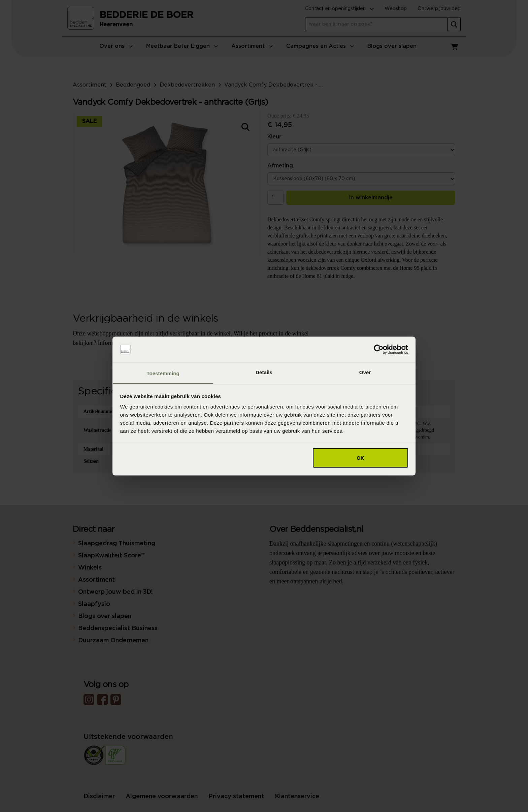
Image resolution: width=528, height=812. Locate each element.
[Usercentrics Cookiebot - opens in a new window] (379, 350)
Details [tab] (264, 372)
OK (360, 458)
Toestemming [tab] (163, 373)
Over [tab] (365, 372)
